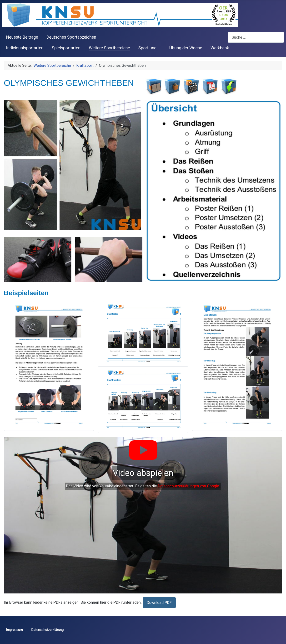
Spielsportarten (66, 48)
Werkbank (220, 48)
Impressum (15, 630)
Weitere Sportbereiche (109, 48)
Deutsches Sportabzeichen (71, 37)
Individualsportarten (25, 48)
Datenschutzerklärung (47, 630)
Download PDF (159, 603)
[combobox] (256, 37)
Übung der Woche (186, 48)
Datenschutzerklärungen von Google (188, 486)
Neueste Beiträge (22, 37)
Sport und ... (150, 48)
